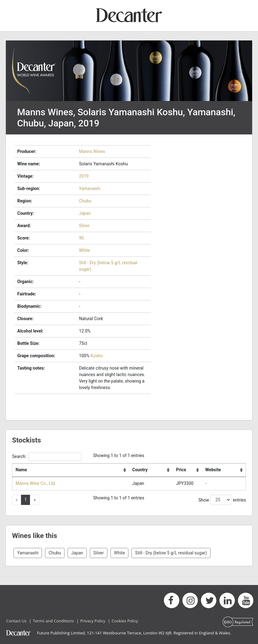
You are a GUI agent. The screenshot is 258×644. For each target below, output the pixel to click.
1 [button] (26, 500)
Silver (84, 226)
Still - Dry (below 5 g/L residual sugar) (171, 553)
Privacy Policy (93, 621)
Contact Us (16, 621)
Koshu (96, 356)
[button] (35, 500)
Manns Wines (92, 151)
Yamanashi (90, 189)
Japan (85, 213)
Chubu (85, 201)
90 (81, 238)
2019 (84, 176)
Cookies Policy (125, 621)
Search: (47, 457)
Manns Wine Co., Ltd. (36, 483)
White (85, 250)
